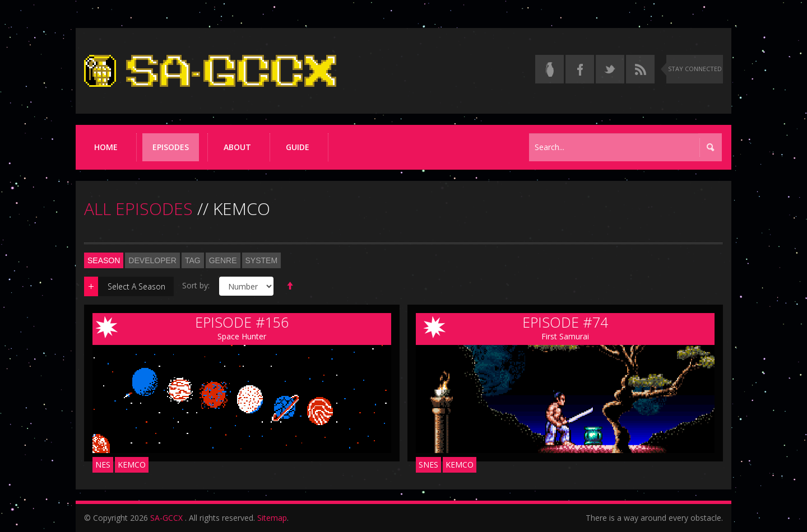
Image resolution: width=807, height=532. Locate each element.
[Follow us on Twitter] (610, 69)
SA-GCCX (166, 518)
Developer (152, 260)
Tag (193, 260)
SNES (428, 465)
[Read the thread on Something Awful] (549, 69)
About (237, 147)
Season (104, 260)
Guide (298, 147)
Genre (223, 260)
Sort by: (196, 285)
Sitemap (272, 518)
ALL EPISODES (138, 209)
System (262, 260)
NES (103, 465)
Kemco (132, 465)
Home (106, 147)
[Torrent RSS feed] (640, 69)
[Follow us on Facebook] (580, 69)
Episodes (171, 147)
